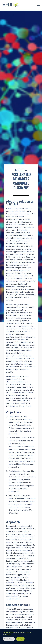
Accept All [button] (20, 639)
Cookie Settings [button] (9, 639)
